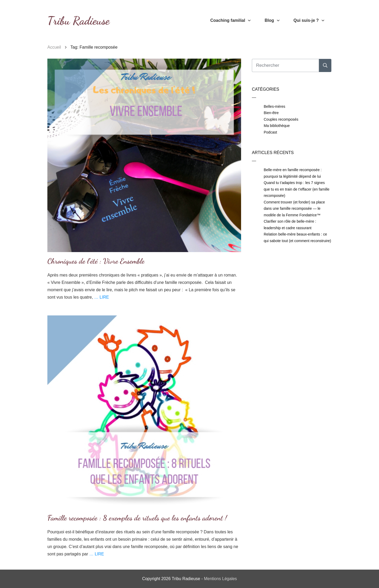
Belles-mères (275, 106)
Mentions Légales (220, 579)
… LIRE (102, 297)
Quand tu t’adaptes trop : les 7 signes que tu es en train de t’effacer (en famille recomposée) (297, 189)
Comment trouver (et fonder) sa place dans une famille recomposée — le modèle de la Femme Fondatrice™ (294, 209)
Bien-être (271, 113)
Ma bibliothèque (277, 126)
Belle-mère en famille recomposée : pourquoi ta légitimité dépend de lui (293, 173)
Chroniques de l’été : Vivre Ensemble (96, 261)
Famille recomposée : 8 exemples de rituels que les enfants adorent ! (137, 518)
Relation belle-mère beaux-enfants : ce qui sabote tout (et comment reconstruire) (297, 237)
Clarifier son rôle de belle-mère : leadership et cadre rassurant (290, 225)
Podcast (270, 132)
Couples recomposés (281, 119)
